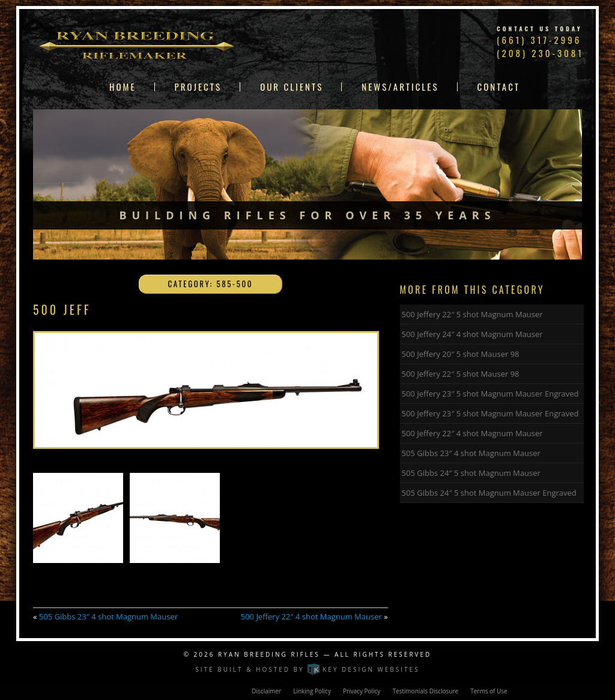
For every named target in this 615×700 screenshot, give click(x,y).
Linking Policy (312, 691)
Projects (198, 87)
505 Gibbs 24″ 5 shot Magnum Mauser (471, 473)
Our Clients (292, 87)
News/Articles (400, 87)
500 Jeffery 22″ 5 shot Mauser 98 (461, 374)
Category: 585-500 (211, 284)
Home (123, 87)
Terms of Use (489, 691)
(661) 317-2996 (539, 40)
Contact (499, 87)
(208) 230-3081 (540, 53)
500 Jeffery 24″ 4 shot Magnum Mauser (472, 334)
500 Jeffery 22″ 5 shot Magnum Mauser (472, 314)
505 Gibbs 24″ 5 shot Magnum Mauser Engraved (489, 493)
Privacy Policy (362, 691)
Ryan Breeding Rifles (269, 654)
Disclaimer (266, 691)
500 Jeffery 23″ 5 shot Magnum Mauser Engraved (490, 394)
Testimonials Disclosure (425, 691)
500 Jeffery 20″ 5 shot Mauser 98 (461, 354)
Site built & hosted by (307, 669)
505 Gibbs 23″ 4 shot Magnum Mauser (108, 616)
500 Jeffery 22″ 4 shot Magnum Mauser (311, 616)
